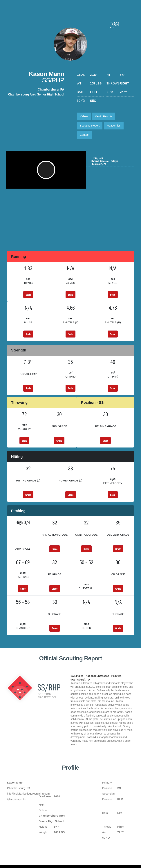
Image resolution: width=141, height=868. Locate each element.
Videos (84, 116)
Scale (28, 295)
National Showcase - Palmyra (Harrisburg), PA (110, 161)
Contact (85, 135)
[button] (46, 172)
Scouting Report (90, 126)
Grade (59, 441)
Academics (114, 126)
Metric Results (103, 116)
